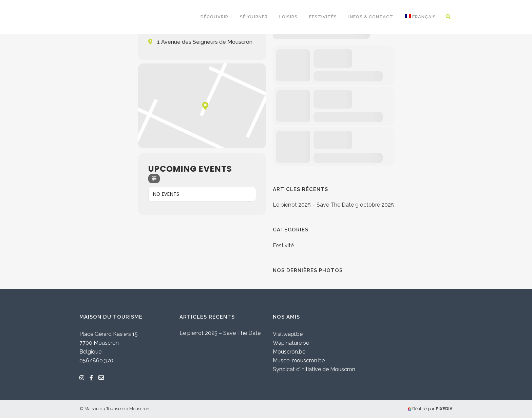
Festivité (283, 245)
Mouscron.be (289, 352)
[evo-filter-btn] (154, 179)
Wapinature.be (291, 343)
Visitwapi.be (288, 334)
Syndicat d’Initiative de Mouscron (314, 369)
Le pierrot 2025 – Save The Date (313, 205)
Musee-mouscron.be (299, 360)
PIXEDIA (444, 409)
